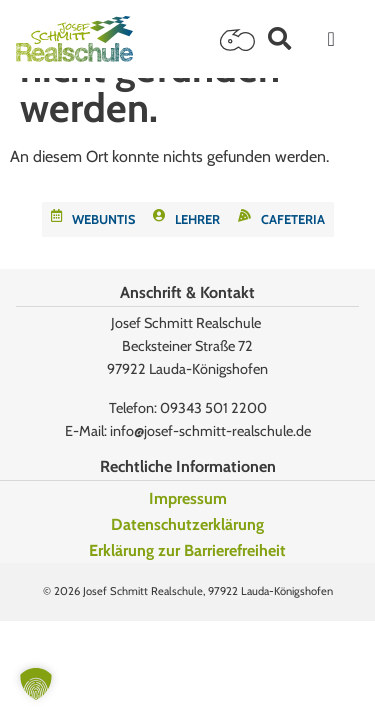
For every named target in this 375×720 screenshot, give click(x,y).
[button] (279, 38)
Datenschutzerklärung (187, 524)
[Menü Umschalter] (331, 39)
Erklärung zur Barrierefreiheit (187, 550)
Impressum (188, 498)
